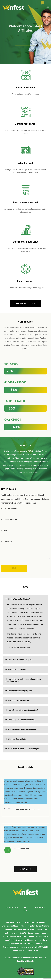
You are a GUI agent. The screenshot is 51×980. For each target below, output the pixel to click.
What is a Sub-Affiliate (17, 739)
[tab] (25, 599)
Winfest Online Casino (38, 451)
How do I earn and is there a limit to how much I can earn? (23, 680)
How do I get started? (17, 669)
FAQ (26, 907)
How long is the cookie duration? (21, 720)
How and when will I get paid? (20, 691)
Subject (25, 534)
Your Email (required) (25, 523)
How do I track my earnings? (20, 700)
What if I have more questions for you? (24, 749)
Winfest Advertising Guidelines (18, 958)
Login (25, 910)
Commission (12, 907)
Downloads (39, 907)
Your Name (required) (25, 512)
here (28, 647)
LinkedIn (31, 961)
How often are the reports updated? (23, 710)
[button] (25, 303)
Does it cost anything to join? (20, 660)
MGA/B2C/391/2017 (40, 947)
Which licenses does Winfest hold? (22, 729)
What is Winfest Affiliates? (19, 599)
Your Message (25, 550)
